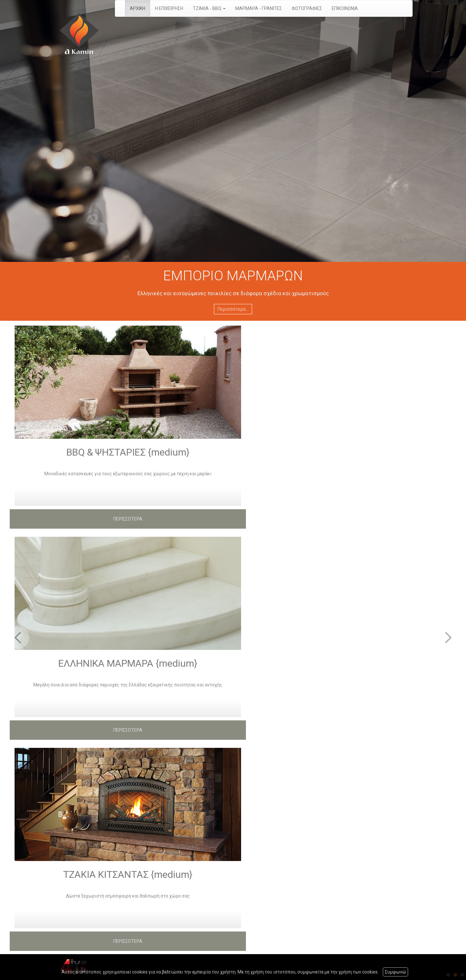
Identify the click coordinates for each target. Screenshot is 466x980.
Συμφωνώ (395, 972)
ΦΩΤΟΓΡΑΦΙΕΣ (307, 8)
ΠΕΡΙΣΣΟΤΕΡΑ (128, 519)
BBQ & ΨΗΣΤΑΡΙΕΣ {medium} (128, 452)
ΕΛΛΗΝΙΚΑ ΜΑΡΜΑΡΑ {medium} (128, 663)
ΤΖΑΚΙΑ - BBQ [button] (209, 8)
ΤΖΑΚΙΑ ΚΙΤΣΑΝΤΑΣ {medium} (128, 874)
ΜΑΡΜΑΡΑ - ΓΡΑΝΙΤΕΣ (259, 8)
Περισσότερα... (233, 309)
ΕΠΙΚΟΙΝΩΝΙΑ (345, 8)
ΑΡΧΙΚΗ (138, 8)
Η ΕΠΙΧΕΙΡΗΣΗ (169, 8)
